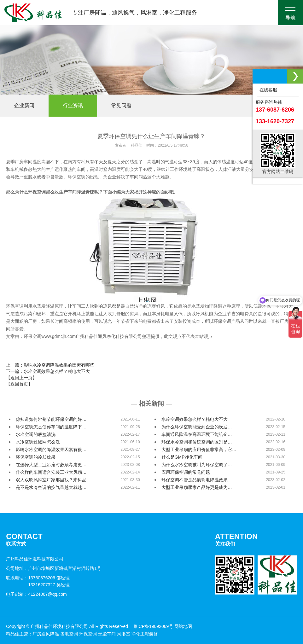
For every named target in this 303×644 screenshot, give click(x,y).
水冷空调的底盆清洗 (36, 434)
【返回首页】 (19, 384)
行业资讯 (73, 105)
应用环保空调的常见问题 (186, 472)
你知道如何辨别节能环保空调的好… (51, 419)
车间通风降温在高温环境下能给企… (197, 434)
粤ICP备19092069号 (153, 626)
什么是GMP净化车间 (182, 457)
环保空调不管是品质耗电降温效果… (197, 480)
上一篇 (50, 365)
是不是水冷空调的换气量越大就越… (51, 487)
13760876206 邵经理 (49, 578)
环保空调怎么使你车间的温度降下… (51, 427)
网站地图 (183, 626)
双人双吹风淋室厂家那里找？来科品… (53, 480)
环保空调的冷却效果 (36, 457)
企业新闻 (24, 105)
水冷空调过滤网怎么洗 (38, 442)
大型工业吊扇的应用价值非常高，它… (199, 450)
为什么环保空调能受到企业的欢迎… (197, 427)
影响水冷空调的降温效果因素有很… (51, 450)
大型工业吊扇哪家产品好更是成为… (197, 487)
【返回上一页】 (21, 378)
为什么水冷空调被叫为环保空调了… (197, 465)
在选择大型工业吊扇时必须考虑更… (51, 465)
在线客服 (267, 90)
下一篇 (48, 371)
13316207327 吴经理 (49, 585)
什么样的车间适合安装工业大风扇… (51, 472)
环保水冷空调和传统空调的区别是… (197, 442)
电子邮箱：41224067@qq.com (36, 594)
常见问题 (121, 105)
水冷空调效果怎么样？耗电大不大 (195, 419)
